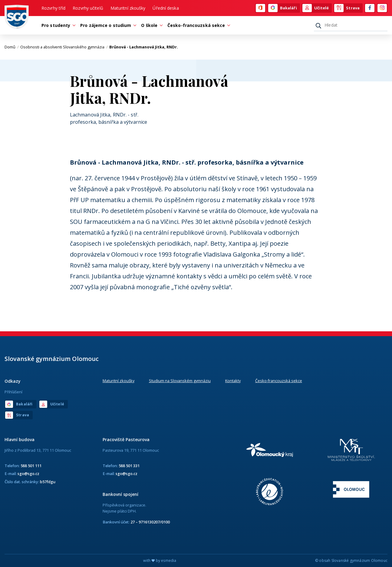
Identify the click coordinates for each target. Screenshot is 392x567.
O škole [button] (151, 25)
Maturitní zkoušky (128, 8)
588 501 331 (129, 466)
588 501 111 (31, 466)
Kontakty (233, 381)
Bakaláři (283, 8)
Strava (347, 8)
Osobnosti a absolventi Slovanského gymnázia (64, 47)
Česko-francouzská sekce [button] (198, 25)
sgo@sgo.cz (28, 474)
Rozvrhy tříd (53, 8)
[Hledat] (351, 25)
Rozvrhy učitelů (88, 8)
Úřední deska (166, 8)
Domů (12, 47)
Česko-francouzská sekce (279, 381)
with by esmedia (160, 560)
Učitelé (316, 8)
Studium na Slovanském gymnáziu (180, 381)
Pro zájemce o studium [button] (107, 25)
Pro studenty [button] (57, 25)
